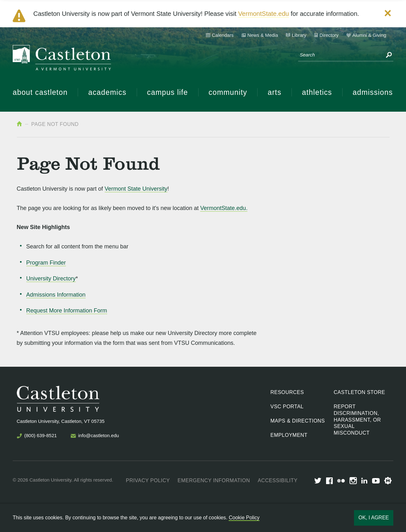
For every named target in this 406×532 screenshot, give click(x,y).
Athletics (317, 92)
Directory (329, 35)
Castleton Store (359, 392)
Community (228, 92)
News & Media (263, 35)
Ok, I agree (374, 518)
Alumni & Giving (369, 35)
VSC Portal (287, 407)
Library (299, 35)
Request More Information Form (67, 311)
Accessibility (277, 480)
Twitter (318, 481)
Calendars (223, 35)
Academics (107, 92)
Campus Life (168, 92)
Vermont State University (136, 189)
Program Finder (46, 263)
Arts (275, 92)
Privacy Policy (148, 480)
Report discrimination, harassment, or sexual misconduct (357, 420)
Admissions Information (56, 295)
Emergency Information (214, 480)
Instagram (353, 481)
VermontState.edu (264, 14)
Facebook (329, 481)
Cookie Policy (244, 518)
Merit (388, 481)
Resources (287, 392)
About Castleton (40, 92)
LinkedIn (364, 481)
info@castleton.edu (99, 435)
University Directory (51, 279)
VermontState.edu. (224, 208)
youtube (376, 481)
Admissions (373, 92)
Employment (289, 435)
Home (19, 124)
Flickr (341, 481)
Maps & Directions (298, 421)
